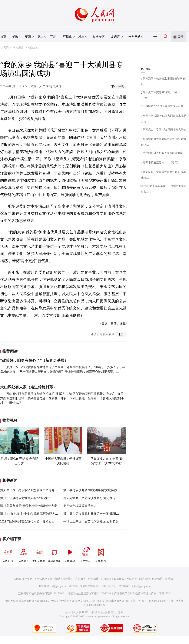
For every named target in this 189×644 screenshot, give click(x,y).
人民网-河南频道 (50, 86)
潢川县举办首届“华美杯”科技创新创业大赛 (29, 506)
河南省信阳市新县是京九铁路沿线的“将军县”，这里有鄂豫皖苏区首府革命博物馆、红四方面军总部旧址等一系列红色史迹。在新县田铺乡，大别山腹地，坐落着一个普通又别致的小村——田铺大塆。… (62, 398)
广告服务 (81, 579)
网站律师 (144, 579)
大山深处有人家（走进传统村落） (28, 387)
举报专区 (99, 37)
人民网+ (23, 554)
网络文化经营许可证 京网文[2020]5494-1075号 (78, 601)
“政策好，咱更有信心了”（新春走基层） (34, 360)
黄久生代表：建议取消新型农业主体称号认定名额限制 (36, 490)
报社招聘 (55, 579)
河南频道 (18, 48)
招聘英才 (68, 579)
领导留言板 (54, 554)
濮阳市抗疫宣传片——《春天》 (161, 163)
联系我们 (170, 579)
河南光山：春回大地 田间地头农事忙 (164, 130)
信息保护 (157, 579)
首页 (3, 37)
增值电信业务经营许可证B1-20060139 (89, 594)
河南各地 (33, 48)
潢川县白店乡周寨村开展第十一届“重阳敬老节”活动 (98, 514)
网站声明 (132, 579)
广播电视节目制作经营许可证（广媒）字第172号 (143, 594)
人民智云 (85, 554)
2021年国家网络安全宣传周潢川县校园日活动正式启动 (36, 521)
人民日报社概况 (23, 579)
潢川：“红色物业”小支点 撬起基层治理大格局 (31, 514)
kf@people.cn (59, 586)
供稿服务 (106, 579)
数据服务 (119, 579)
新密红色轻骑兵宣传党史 (80, 506)
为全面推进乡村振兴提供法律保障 (163, 153)
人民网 (5, 48)
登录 (181, 37)
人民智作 (101, 554)
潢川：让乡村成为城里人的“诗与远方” (26, 498)
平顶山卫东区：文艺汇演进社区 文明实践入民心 (95, 521)
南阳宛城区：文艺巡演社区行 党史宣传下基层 (94, 498)
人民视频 (70, 554)
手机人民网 (39, 554)
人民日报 (8, 554)
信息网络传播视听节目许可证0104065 (27, 601)
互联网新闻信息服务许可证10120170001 (41, 594)
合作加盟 (93, 579)
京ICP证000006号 (159, 601)
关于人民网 (41, 579)
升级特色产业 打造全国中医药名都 (163, 106)
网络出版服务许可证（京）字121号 (126, 601)
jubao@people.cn (141, 586)
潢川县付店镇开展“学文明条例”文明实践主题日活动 (98, 490)
